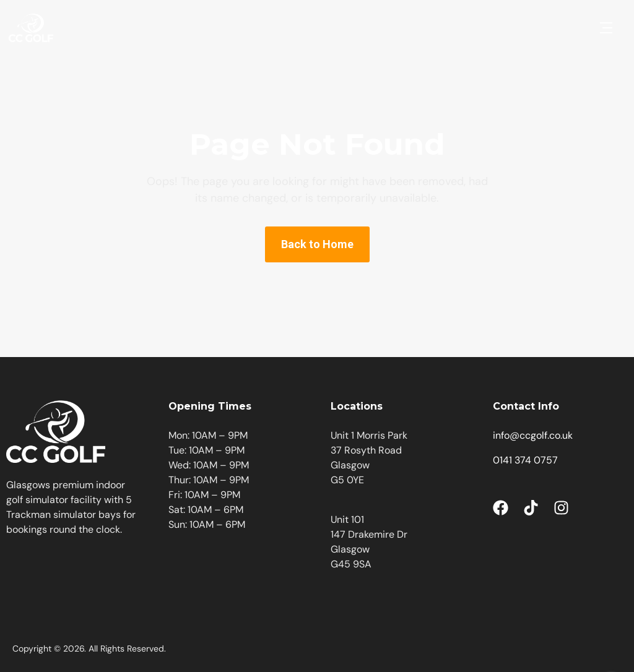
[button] (606, 28)
